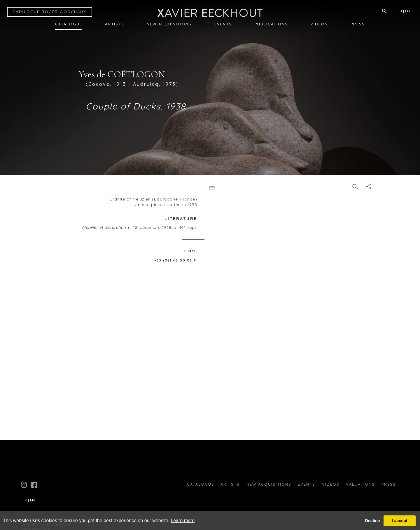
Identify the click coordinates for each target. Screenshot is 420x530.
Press (358, 24)
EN (407, 11)
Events (223, 24)
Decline (372, 521)
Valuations (360, 484)
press (389, 484)
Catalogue (69, 24)
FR (400, 11)
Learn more (183, 521)
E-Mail (191, 251)
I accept (400, 521)
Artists (115, 24)
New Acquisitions (169, 24)
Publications (271, 24)
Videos (319, 24)
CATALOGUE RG (50, 12)
